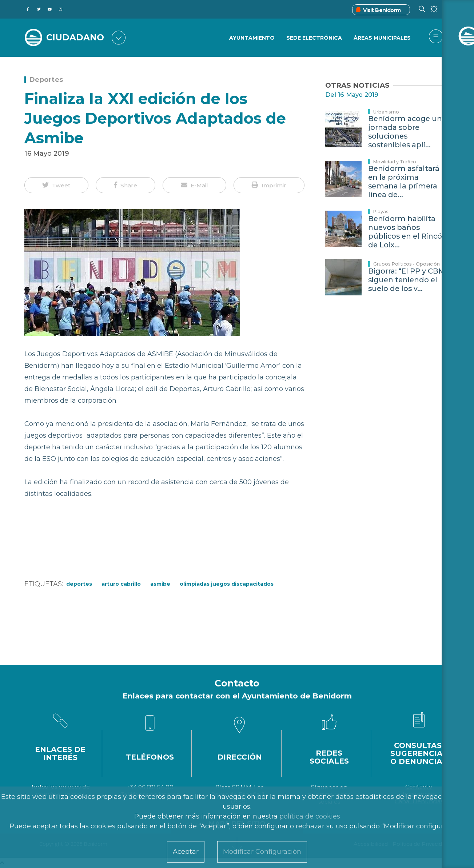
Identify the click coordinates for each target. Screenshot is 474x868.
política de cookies (310, 816)
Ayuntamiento (251, 38)
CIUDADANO (76, 37)
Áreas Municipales (382, 38)
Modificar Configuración (262, 852)
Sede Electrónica (314, 38)
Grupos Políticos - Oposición (407, 264)
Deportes (46, 80)
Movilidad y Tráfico (395, 162)
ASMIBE (160, 584)
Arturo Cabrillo (121, 584)
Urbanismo (386, 112)
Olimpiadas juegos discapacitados (227, 584)
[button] (57, 185)
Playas (381, 212)
